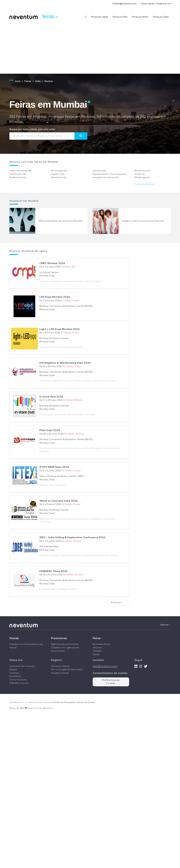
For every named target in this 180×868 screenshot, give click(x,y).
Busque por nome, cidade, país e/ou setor (32, 129)
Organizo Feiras (60, 673)
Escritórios (15, 676)
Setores (97, 648)
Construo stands (60, 666)
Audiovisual (18, 177)
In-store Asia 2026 (51, 397)
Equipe (13, 670)
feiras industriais (20, 171)
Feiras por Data (161, 17)
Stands (14, 638)
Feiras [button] (50, 17)
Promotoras (59, 638)
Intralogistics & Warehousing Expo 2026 (65, 363)
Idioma (165, 625)
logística (58, 174)
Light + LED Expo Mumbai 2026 (59, 329)
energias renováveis (106, 177)
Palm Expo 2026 (50, 430)
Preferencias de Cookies (111, 682)
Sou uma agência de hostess (67, 670)
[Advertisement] (90, 48)
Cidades (97, 651)
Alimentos (142, 171)
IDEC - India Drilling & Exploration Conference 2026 (72, 537)
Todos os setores (145, 184)
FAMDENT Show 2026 (53, 571)
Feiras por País (120, 17)
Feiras (97, 638)
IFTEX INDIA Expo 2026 (54, 467)
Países (96, 654)
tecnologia (59, 171)
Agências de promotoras (65, 644)
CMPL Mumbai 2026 (52, 263)
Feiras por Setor (140, 17)
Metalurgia (142, 177)
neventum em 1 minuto (22, 666)
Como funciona (18, 680)
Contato (14, 673)
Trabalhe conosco (19, 683)
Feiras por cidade (100, 17)
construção (18, 174)
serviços (99, 171)
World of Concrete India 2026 (58, 501)
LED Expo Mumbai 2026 (55, 297)
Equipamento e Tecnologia (109, 174)
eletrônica (59, 177)
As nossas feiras (101, 644)
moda (140, 174)
